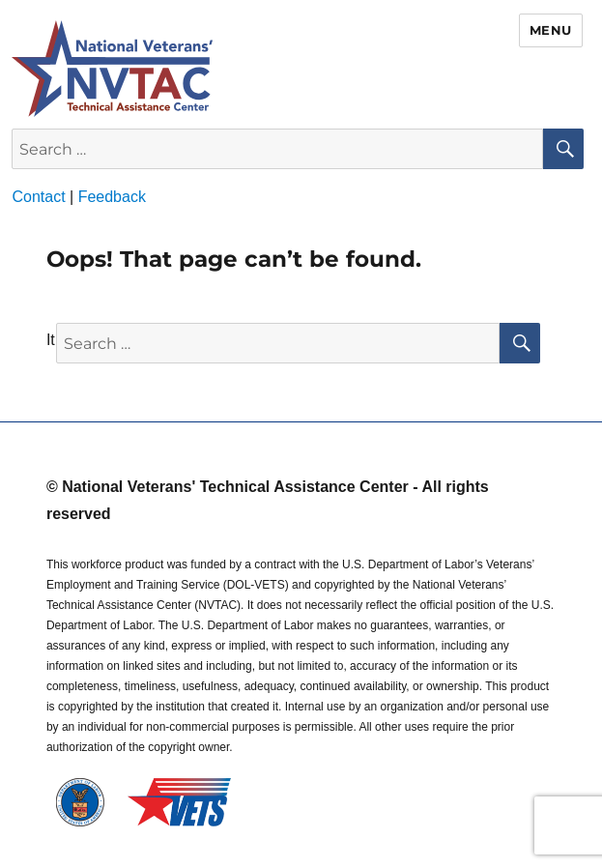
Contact (38, 197)
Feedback (112, 197)
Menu (551, 30)
